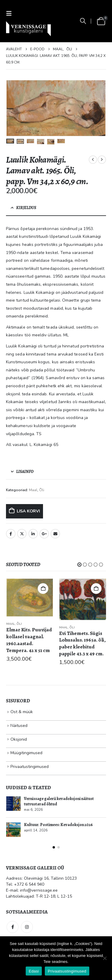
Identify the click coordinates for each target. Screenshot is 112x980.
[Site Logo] (28, 29)
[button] (11, 14)
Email (55, 534)
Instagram (27, 927)
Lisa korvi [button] (43, 589)
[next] (102, 160)
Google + (44, 534)
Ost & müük (22, 712)
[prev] (93, 160)
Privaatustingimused (30, 767)
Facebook (11, 534)
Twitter (22, 534)
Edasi (34, 971)
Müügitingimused (26, 753)
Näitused (19, 726)
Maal (33, 490)
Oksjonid (19, 739)
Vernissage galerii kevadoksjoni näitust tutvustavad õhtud (59, 801)
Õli (42, 490)
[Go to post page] (13, 804)
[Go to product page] (30, 598)
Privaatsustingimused (67, 971)
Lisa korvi (28, 511)
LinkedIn (33, 534)
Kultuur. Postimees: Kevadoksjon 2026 (58, 825)
